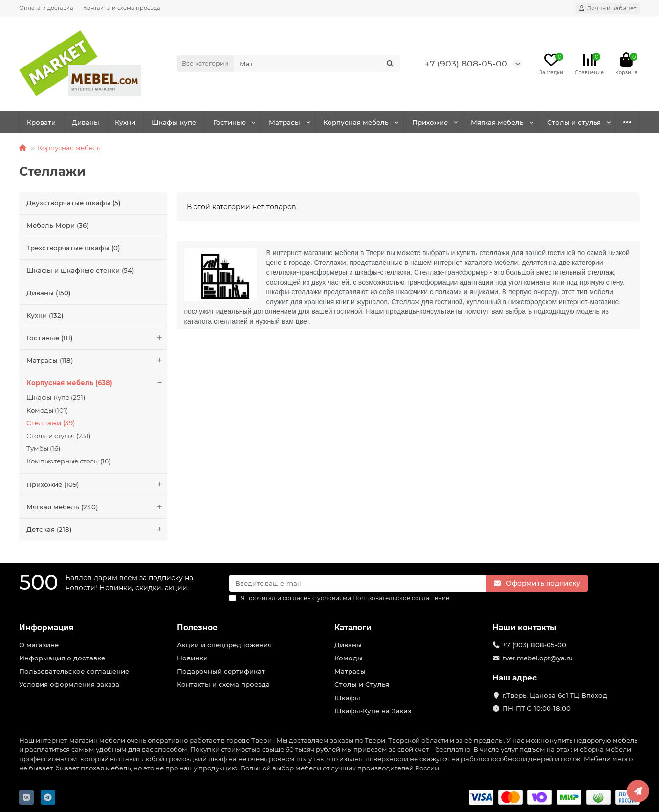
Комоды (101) (47, 410)
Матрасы (285, 122)
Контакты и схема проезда (122, 8)
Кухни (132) (45, 315)
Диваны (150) (49, 293)
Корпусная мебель (356, 122)
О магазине (39, 645)
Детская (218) (97, 530)
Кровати (41, 122)
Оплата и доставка (46, 8)
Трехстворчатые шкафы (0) (73, 248)
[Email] (358, 583)
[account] (608, 8)
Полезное (197, 627)
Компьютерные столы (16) (68, 461)
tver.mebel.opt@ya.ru (538, 658)
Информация (46, 627)
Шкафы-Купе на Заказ (373, 711)
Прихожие (430, 122)
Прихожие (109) (97, 485)
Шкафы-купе (174, 122)
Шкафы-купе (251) (56, 397)
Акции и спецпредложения (224, 645)
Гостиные (230, 122)
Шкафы (347, 698)
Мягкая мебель (497, 122)
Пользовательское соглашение (74, 671)
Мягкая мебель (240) (97, 507)
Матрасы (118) (97, 361)
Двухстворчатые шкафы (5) (74, 203)
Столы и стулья (574, 122)
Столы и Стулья (362, 684)
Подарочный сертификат (221, 671)
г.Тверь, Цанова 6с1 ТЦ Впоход (555, 695)
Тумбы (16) (43, 448)
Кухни (125, 122)
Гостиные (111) (97, 338)
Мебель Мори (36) (58, 225)
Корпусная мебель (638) (97, 383)
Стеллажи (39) (51, 423)
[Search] (317, 64)
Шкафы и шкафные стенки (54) (80, 270)
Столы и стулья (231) (58, 436)
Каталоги (353, 627)
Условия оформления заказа (69, 684)
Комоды (349, 658)
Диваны (86, 122)
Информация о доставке (62, 658)
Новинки (192, 658)
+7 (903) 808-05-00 (466, 63)
